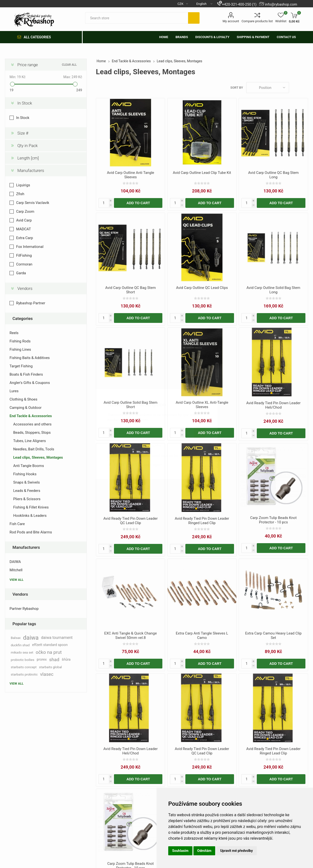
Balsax (16, 638)
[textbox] (137, 18)
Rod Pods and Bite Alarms (31, 532)
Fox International (30, 247)
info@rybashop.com (281, 4)
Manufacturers (31, 170)
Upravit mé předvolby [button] (236, 851)
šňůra (66, 660)
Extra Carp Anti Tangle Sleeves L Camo (202, 635)
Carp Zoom (25, 212)
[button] (271, 393)
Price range (28, 65)
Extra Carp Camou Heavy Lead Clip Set (274, 635)
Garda (21, 273)
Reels (14, 333)
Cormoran (24, 264)
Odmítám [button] (204, 851)
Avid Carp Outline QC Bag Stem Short (130, 290)
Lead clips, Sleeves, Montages (38, 457)
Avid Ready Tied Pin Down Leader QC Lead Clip (131, 521)
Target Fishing (21, 366)
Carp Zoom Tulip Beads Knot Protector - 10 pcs (273, 520)
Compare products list (257, 21)
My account (231, 21)
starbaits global (50, 667)
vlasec (47, 674)
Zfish (20, 194)
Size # (23, 133)
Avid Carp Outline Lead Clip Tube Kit (202, 173)
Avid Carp (24, 220)
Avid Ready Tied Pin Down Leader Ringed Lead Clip (202, 521)
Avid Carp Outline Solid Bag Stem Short (131, 405)
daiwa (31, 638)
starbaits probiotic (24, 674)
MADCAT (23, 229)
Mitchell (16, 570)
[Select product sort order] (268, 88)
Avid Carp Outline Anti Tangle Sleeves (130, 175)
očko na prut (49, 652)
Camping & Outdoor (26, 408)
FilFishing (24, 255)
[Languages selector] (202, 4)
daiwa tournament (57, 638)
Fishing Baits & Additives (30, 358)
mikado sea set (22, 652)
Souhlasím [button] (180, 851)
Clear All (69, 65)
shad (54, 660)
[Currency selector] (181, 4)
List (304, 88)
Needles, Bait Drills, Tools (34, 449)
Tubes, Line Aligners (30, 441)
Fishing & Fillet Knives (31, 507)
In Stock (25, 103)
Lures (14, 391)
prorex (42, 660)
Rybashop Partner (31, 303)
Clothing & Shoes (23, 399)
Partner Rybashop (24, 609)
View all (17, 580)
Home (101, 61)
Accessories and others (32, 424)
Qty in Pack (28, 146)
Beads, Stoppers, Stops (32, 433)
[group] (273, 362)
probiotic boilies (22, 660)
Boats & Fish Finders (26, 374)
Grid (295, 88)
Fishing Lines (20, 349)
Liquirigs (23, 185)
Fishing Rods (20, 341)
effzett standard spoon (50, 645)
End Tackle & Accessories (31, 416)
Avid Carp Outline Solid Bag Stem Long (273, 290)
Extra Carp (25, 238)
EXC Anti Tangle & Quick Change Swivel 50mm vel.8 (130, 635)
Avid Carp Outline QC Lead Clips (202, 288)
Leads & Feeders (27, 491)
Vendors (25, 288)
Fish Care (17, 524)
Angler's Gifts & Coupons (30, 383)
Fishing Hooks (25, 474)
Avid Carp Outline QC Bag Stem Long (274, 175)
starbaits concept (24, 667)
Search (194, 18)
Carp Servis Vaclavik (33, 203)
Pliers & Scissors (27, 499)
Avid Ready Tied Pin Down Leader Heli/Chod (273, 405)
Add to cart (138, 203)
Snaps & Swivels (27, 482)
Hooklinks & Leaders (30, 516)
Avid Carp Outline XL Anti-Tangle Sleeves (202, 405)
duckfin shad (20, 645)
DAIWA (15, 562)
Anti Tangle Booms (29, 466)
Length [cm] (28, 158)
